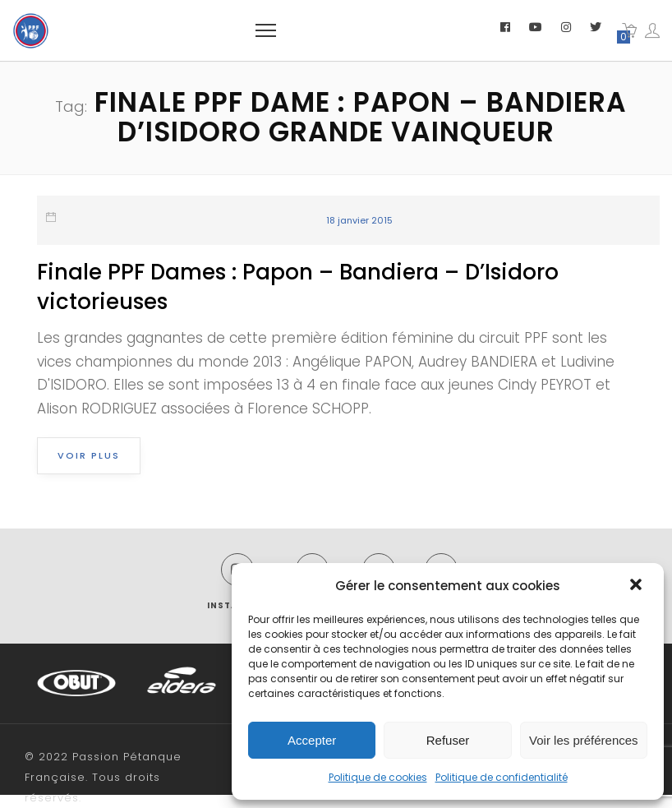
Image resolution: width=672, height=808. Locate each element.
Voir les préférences (584, 740)
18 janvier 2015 (359, 220)
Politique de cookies (378, 777)
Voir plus (89, 455)
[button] (637, 586)
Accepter (312, 740)
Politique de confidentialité (502, 777)
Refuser (448, 740)
